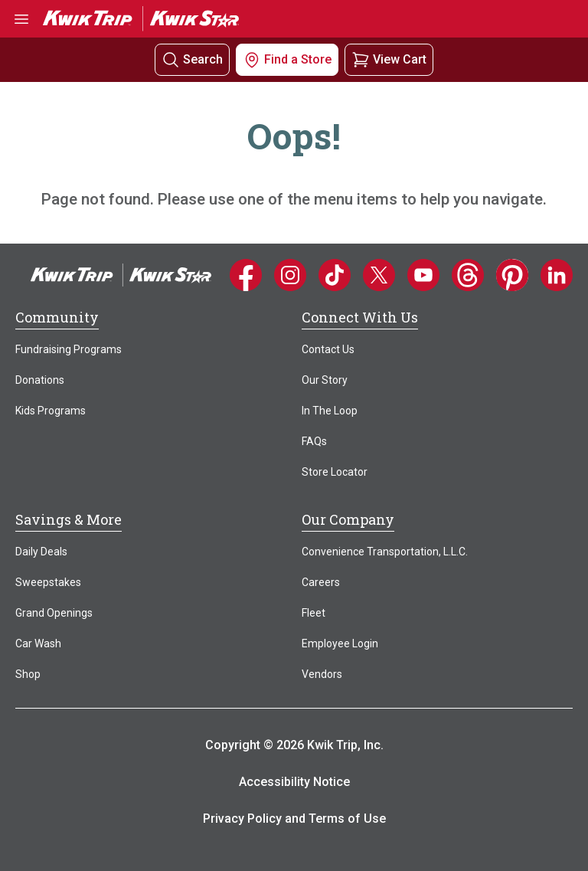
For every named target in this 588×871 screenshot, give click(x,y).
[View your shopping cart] (389, 59)
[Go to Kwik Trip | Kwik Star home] (141, 18)
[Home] (121, 274)
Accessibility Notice (294, 782)
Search (203, 59)
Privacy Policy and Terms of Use (294, 819)
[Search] (171, 60)
